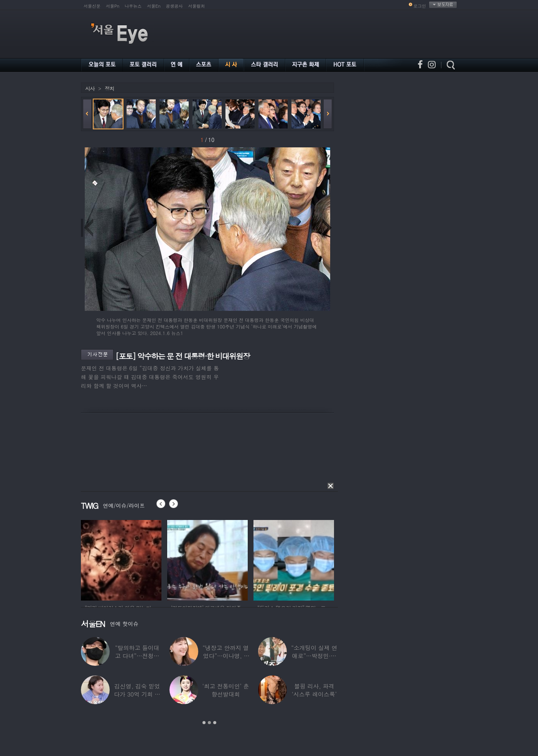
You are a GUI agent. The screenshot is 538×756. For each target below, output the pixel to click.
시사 (90, 88)
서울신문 (92, 6)
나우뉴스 (133, 6)
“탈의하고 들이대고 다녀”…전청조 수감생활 (137, 656)
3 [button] (215, 723)
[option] (121, 559)
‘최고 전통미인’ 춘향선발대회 (225, 690)
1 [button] (204, 723)
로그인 (420, 6)
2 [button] (209, 723)
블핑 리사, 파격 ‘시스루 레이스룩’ (314, 690)
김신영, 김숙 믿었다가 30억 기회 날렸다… (137, 694)
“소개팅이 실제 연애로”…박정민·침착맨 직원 (314, 656)
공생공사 (174, 6)
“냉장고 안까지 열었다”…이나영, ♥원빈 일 (225, 656)
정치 (109, 88)
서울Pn (113, 6)
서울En (154, 6)
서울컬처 (197, 6)
